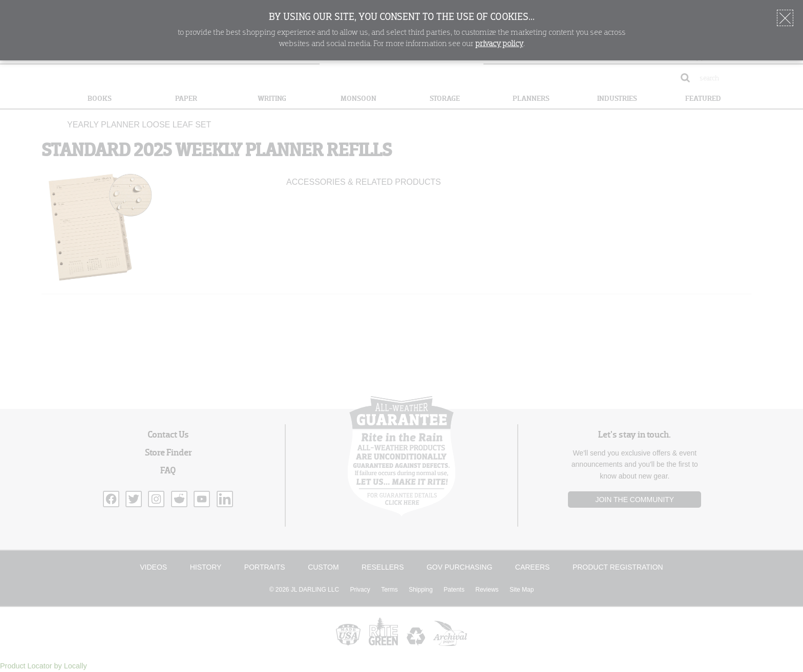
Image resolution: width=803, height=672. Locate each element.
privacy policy (499, 44)
